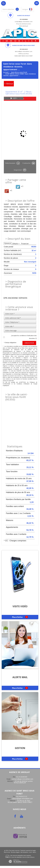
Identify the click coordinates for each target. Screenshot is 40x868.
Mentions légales (15, 852)
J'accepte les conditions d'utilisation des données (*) (24, 337)
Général (8, 244)
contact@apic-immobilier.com (22, 779)
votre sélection (8, 9)
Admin (34, 852)
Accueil (6, 72)
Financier (25, 244)
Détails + (16, 244)
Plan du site (7, 852)
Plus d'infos (20, 617)
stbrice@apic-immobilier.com (22, 799)
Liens (30, 852)
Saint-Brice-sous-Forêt (19, 72)
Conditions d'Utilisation (23, 384)
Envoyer (29, 343)
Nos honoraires (24, 852)
